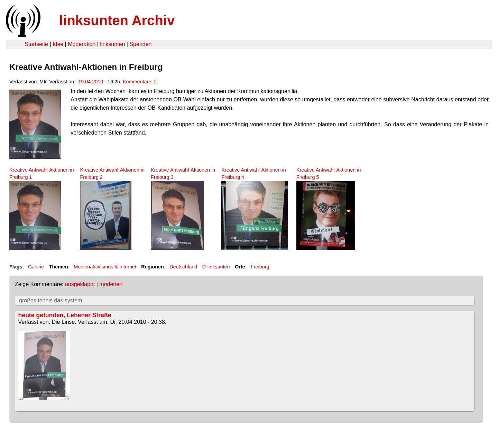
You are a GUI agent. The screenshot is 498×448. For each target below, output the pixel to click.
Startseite (36, 44)
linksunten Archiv (117, 20)
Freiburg (260, 267)
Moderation (82, 44)
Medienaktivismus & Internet (105, 267)
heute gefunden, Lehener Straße (65, 315)
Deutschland (183, 267)
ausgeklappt (80, 284)
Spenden (140, 44)
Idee (58, 44)
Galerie (36, 267)
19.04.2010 (91, 82)
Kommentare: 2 (140, 82)
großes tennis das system (50, 300)
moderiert (111, 284)
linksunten (112, 44)
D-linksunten (216, 267)
